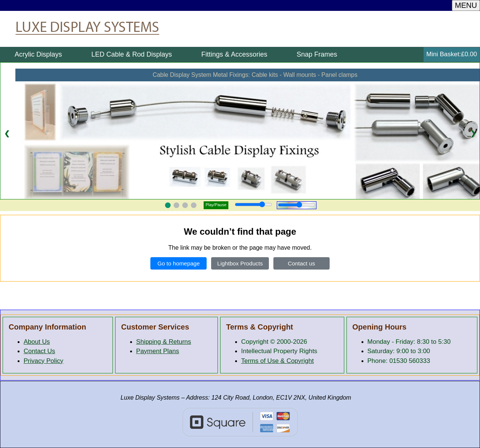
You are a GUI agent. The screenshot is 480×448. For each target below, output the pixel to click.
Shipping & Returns (163, 342)
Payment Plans (157, 351)
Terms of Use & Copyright (277, 361)
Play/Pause (216, 205)
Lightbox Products (240, 263)
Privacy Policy (43, 361)
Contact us (301, 263)
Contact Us (39, 351)
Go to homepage (179, 263)
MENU (466, 5)
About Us (37, 342)
